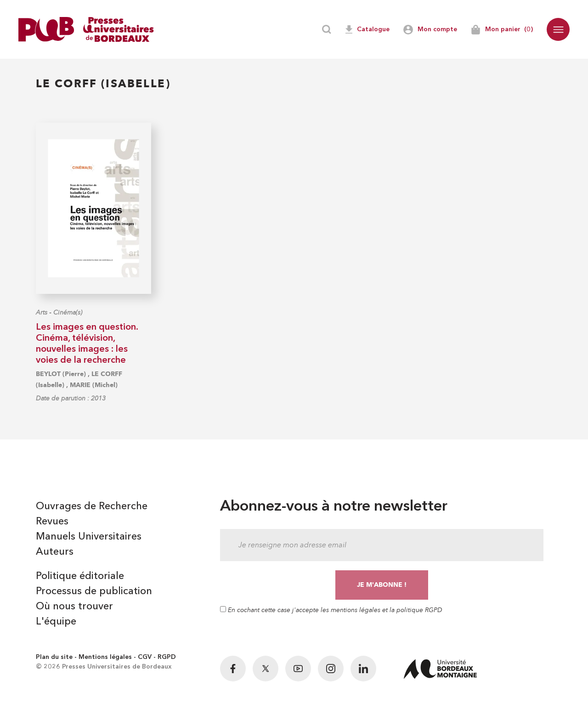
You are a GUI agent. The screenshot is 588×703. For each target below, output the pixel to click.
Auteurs (55, 552)
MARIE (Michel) (94, 385)
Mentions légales (105, 657)
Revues (52, 522)
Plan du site (54, 657)
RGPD (167, 657)
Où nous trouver (74, 607)
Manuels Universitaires (89, 537)
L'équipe (56, 622)
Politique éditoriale (80, 576)
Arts (42, 312)
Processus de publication (94, 591)
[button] (558, 29)
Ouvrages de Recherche (92, 506)
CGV (145, 657)
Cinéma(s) (68, 312)
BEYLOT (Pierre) (61, 374)
